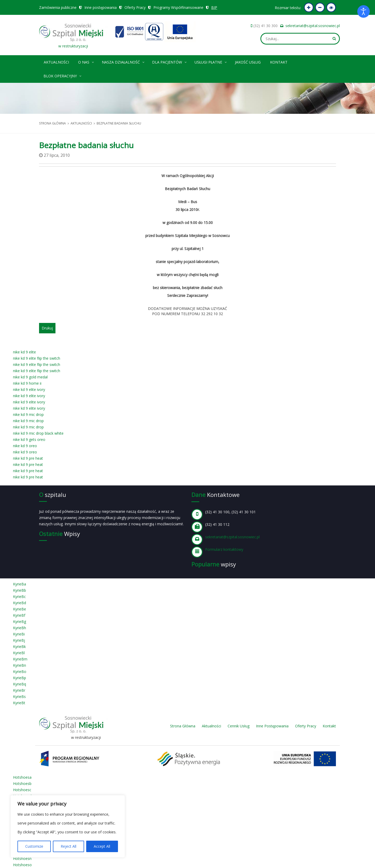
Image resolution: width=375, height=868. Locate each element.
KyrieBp (20, 678)
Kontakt (279, 62)
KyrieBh (20, 628)
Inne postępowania (101, 7)
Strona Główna (183, 726)
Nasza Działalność (123, 61)
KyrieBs (19, 697)
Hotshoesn (22, 858)
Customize (34, 846)
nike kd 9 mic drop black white (38, 433)
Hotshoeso (22, 865)
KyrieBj (19, 640)
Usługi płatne (211, 61)
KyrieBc (19, 597)
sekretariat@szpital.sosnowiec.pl (313, 26)
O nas (86, 61)
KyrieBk (19, 647)
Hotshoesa (22, 777)
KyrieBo (20, 672)
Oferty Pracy (135, 7)
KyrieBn (20, 665)
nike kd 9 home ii (27, 383)
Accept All (102, 846)
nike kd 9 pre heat (28, 458)
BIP (214, 7)
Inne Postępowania (272, 726)
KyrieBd (20, 603)
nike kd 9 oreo (25, 446)
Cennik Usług (239, 726)
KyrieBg (20, 622)
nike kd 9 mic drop (28, 414)
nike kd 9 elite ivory (29, 389)
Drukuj (47, 328)
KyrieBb (20, 590)
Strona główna (52, 123)
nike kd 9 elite (24, 352)
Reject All (68, 846)
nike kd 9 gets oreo (29, 439)
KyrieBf (19, 615)
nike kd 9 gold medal (30, 377)
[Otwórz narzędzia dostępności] (364, 11)
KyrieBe (20, 609)
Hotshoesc (22, 790)
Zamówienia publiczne (58, 7)
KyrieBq (20, 684)
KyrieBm (20, 659)
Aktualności (56, 62)
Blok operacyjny (63, 75)
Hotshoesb (22, 783)
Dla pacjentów (170, 61)
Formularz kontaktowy (224, 549)
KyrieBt (19, 703)
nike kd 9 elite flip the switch (37, 358)
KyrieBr (19, 690)
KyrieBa (20, 584)
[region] (68, 826)
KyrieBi (19, 634)
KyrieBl (19, 653)
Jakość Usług (248, 62)
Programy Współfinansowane (178, 7)
